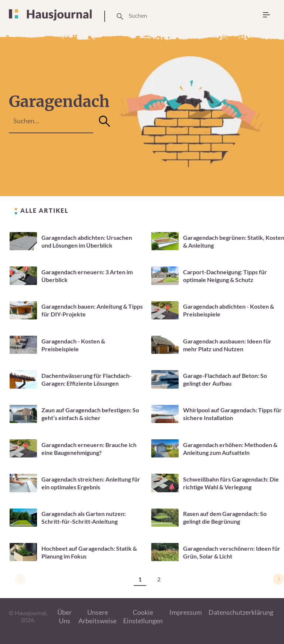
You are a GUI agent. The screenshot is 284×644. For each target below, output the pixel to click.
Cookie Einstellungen (143, 616)
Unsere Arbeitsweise (97, 616)
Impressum (186, 612)
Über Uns (65, 616)
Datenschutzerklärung (241, 612)
